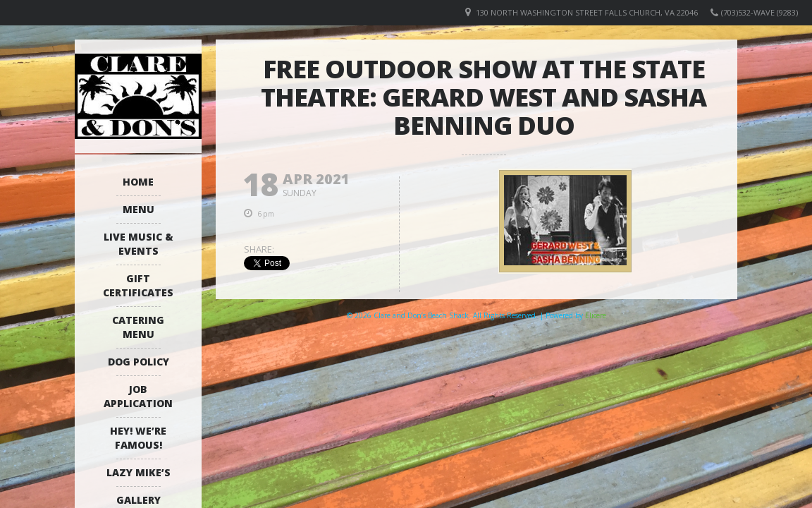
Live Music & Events (139, 244)
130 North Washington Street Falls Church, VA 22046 (587, 12)
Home (138, 182)
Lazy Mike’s (139, 472)
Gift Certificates (138, 285)
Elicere (596, 315)
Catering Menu (138, 327)
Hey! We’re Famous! (138, 438)
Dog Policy (139, 362)
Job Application (138, 396)
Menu (139, 209)
